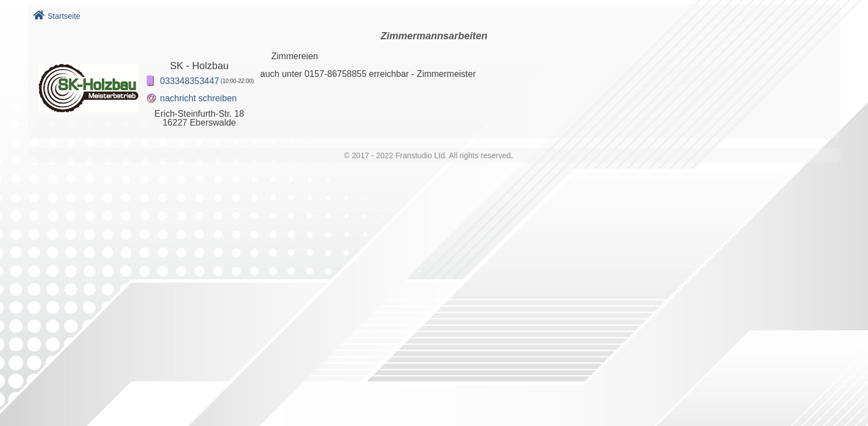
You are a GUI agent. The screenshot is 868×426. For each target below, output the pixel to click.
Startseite (57, 16)
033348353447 (190, 81)
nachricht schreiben (198, 98)
